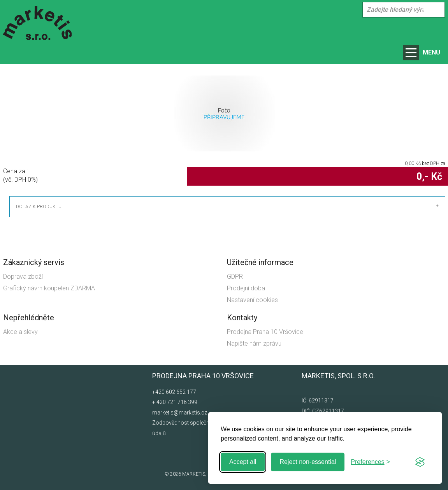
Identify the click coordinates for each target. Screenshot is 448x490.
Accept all (243, 462)
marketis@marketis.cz (180, 413)
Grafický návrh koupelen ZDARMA (49, 288)
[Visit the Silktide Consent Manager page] (420, 462)
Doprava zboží (23, 277)
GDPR (235, 277)
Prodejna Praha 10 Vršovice (265, 332)
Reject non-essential (308, 462)
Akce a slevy (20, 332)
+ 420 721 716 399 (175, 402)
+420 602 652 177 (174, 392)
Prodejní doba (246, 288)
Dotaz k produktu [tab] (39, 207)
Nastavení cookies (252, 300)
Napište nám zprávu (254, 343)
